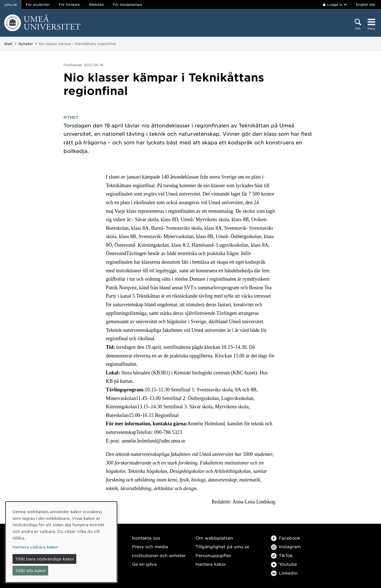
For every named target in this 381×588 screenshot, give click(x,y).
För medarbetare (128, 4)
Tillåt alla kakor (30, 570)
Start (8, 44)
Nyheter (26, 44)
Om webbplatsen (214, 538)
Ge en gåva (144, 564)
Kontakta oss (146, 538)
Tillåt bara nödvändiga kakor (45, 559)
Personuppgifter (213, 555)
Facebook (286, 538)
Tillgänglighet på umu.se (222, 546)
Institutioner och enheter (159, 555)
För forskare (69, 4)
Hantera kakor (211, 564)
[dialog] (61, 542)
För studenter (38, 4)
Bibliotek (96, 4)
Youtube (284, 564)
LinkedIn (284, 573)
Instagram (286, 546)
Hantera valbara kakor (35, 547)
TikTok (282, 555)
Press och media (150, 546)
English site (366, 4)
